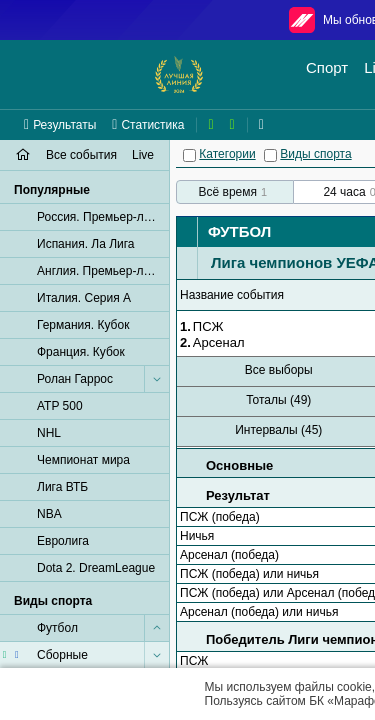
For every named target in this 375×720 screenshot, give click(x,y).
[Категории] (189, 155)
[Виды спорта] (270, 155)
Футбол (239, 231)
